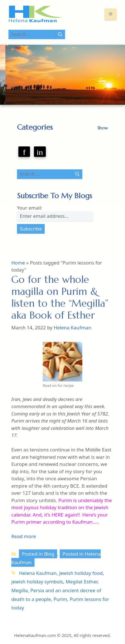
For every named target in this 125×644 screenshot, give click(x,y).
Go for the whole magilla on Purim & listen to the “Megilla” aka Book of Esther (60, 297)
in (40, 152)
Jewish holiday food (81, 573)
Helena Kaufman (38, 573)
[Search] (60, 35)
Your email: (30, 208)
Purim (60, 599)
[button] (7, 75)
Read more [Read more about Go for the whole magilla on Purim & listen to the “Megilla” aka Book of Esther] (24, 536)
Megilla (20, 590)
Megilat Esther (81, 582)
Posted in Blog (38, 554)
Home (18, 263)
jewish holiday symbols (37, 582)
